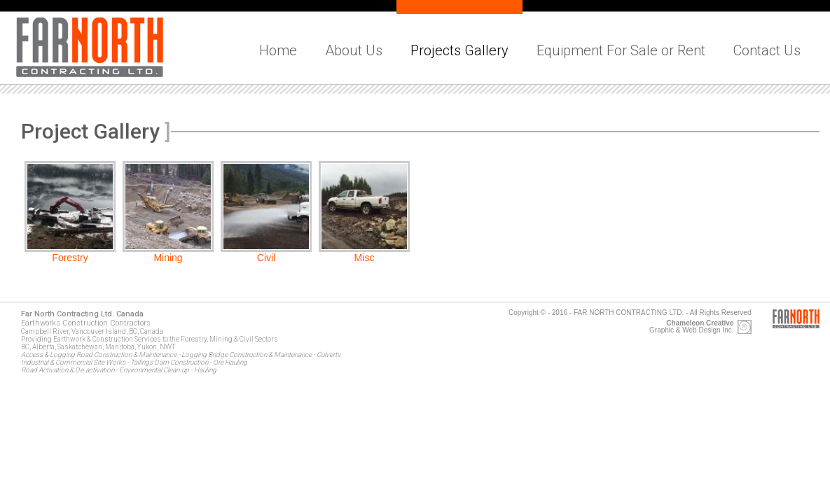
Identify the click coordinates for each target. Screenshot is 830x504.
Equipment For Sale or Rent (621, 50)
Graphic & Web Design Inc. (691, 327)
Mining (168, 258)
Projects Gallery (459, 50)
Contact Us (767, 50)
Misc (365, 258)
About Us (354, 50)
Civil (266, 258)
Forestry (70, 258)
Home (278, 50)
